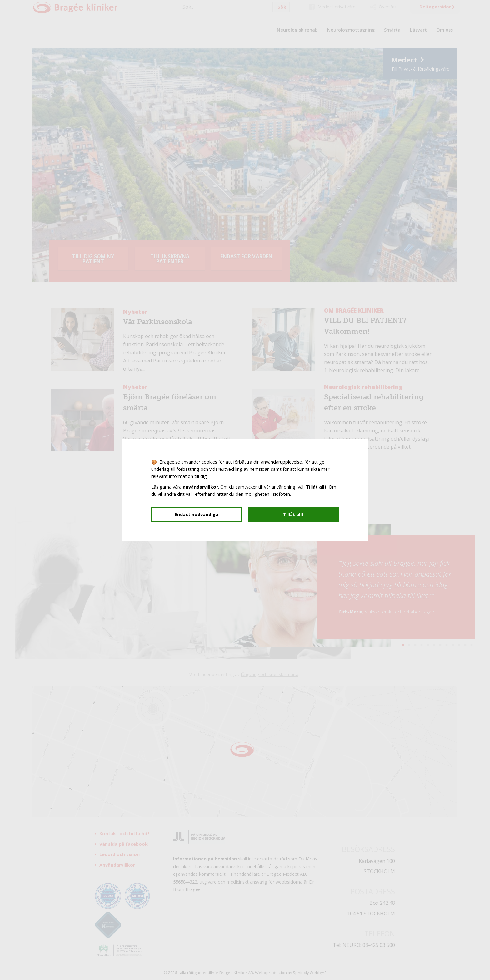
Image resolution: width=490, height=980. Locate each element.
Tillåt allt (293, 514)
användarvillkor (200, 487)
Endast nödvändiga (197, 514)
